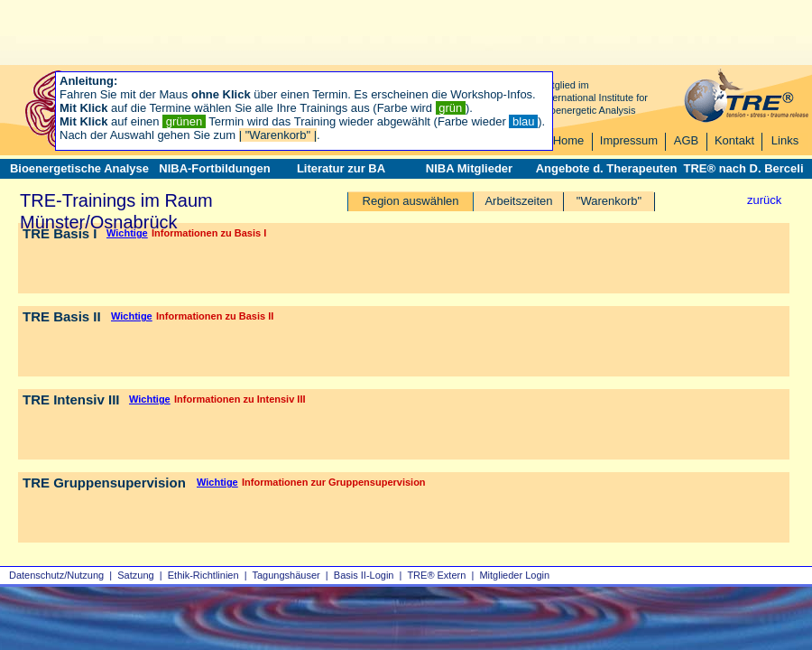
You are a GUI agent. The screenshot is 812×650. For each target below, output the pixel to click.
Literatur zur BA (341, 168)
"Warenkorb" (609, 201)
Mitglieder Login (514, 575)
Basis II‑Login (364, 575)
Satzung (135, 575)
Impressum (629, 140)
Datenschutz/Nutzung (56, 575)
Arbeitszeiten (518, 201)
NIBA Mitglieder (469, 168)
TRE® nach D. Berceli (743, 168)
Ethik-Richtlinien (203, 575)
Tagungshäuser (286, 575)
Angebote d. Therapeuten (607, 168)
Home (569, 140)
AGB (686, 140)
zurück (764, 200)
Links (785, 140)
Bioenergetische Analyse (79, 168)
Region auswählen (411, 201)
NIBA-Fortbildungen (214, 168)
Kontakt (734, 140)
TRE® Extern (436, 575)
